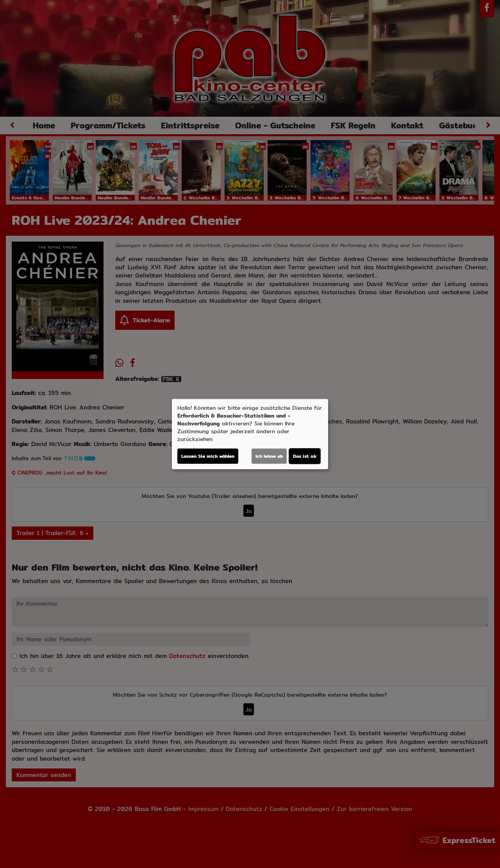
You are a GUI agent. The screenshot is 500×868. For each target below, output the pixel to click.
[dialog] (250, 434)
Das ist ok (305, 456)
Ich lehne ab (269, 456)
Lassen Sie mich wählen (208, 456)
